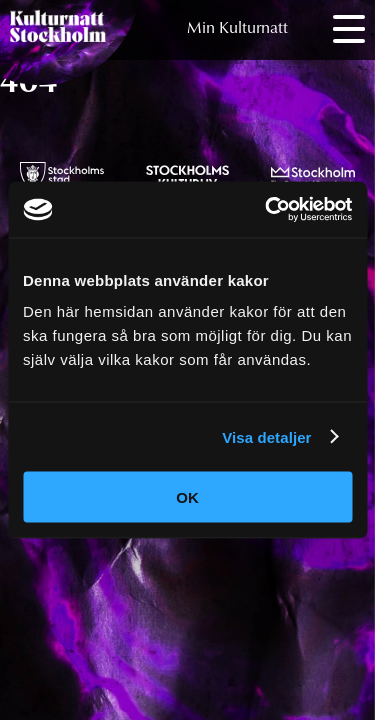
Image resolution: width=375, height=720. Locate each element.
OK (187, 497)
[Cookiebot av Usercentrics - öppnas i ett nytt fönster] (267, 210)
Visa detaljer (266, 436)
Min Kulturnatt (237, 29)
